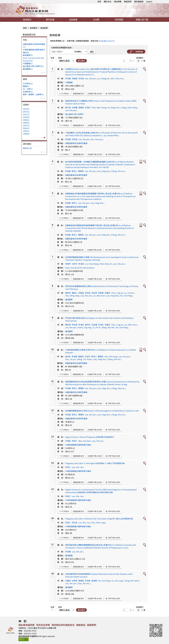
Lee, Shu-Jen (77, 467)
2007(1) (26, 125)
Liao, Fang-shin (103, 171)
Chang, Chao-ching (129, 107)
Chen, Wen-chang (99, 107)
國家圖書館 (139, 1)
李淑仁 (68, 467)
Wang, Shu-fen (108, 327)
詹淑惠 (94, 581)
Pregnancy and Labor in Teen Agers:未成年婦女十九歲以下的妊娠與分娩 (95, 463)
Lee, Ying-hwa (113, 296)
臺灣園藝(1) (28, 69)
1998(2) (26, 134)
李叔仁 (75, 441)
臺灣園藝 (69, 555)
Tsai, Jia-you (71, 359)
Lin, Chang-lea (103, 78)
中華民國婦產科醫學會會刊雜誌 (78, 445)
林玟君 (94, 293)
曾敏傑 (81, 581)
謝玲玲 (88, 325)
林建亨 (68, 264)
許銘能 (81, 293)
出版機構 (73, 20)
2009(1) (26, 120)
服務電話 (81, 625)
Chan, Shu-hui (84, 583)
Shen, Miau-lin (106, 264)
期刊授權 (50, 20)
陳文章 (68, 107)
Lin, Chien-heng (92, 264)
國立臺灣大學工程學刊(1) (33, 66)
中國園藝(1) (28, 63)
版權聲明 (92, 625)
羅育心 (75, 293)
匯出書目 (81, 61)
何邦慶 (75, 107)
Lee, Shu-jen (90, 78)
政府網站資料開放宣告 (63, 625)
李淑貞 (81, 264)
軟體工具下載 (142, 20)
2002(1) (26, 131)
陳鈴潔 (68, 293)
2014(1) (26, 112)
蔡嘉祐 (81, 356)
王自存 (87, 356)
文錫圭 (68, 441)
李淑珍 (88, 107)
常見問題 (119, 20)
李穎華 (101, 293)
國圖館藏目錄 (78, 93)
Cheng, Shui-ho (118, 171)
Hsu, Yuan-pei (97, 139)
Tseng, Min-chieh (131, 581)
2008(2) (26, 123)
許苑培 (75, 139)
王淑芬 (101, 325)
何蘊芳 (107, 325)
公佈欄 (96, 20)
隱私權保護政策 (27, 625)
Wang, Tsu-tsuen (85, 359)
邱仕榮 (75, 523)
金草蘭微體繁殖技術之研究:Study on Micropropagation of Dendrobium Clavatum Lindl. (102, 411)
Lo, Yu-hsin (129, 293)
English (149, 1)
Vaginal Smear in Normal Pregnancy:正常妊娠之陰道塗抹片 (90, 437)
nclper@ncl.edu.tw (107, 41)
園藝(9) (26, 86)
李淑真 (68, 78)
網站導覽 (118, 1)
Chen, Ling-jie (117, 293)
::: (94, 1)
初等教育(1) (28, 92)
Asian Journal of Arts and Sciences (80, 268)
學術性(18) (27, 148)
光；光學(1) (28, 89)
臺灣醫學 (69, 299)
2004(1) (26, 128)
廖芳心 (74, 171)
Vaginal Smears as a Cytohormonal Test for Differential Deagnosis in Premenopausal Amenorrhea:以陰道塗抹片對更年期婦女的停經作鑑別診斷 (101, 491)
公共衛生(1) (28, 83)
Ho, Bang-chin (114, 107)
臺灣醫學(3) (28, 55)
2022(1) (26, 109)
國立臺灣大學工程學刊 (75, 114)
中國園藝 (69, 82)
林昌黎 (75, 78)
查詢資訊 (27, 20)
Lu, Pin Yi (97, 327)
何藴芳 (107, 293)
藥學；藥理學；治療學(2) (33, 94)
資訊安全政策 (43, 625)
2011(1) (26, 114)
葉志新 (68, 356)
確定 (92, 52)
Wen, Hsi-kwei (85, 441)
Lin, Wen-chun (99, 296)
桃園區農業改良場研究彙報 (76, 143)
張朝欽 (81, 107)
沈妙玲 (75, 264)
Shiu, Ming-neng (72, 296)
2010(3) (26, 117)
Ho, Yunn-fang (126, 296)
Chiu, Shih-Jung (98, 523)
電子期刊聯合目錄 (113, 93)
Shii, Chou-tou (117, 78)
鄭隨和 (81, 171)
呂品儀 (94, 325)
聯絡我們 (128, 1)
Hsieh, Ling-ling (84, 327)
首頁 (99, 1)
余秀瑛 (75, 581)
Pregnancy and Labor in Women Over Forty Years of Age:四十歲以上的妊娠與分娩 (99, 519)
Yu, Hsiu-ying (117, 581)
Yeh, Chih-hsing (111, 356)
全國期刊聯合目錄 (95, 93)
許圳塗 (81, 78)
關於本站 (108, 1)
